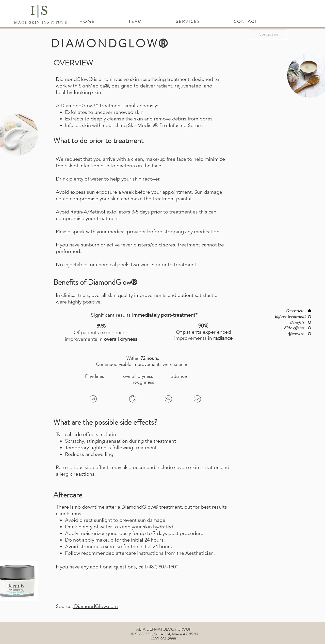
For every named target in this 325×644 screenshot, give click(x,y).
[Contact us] (268, 34)
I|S (40, 11)
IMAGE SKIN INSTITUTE (40, 23)
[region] (95, 400)
